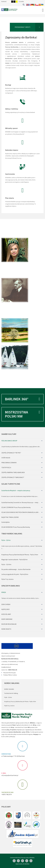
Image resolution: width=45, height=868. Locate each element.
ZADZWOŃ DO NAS (7, 792)
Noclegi (8, 85)
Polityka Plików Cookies (10, 675)
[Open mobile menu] (43, 10)
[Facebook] (14, 861)
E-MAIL (4, 773)
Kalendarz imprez (12, 150)
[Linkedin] (18, 861)
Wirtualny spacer (11, 128)
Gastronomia (10, 174)
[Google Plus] (31, 861)
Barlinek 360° (22, 399)
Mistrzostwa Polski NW (22, 413)
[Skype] (23, 861)
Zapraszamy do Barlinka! (21, 37)
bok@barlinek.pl (6, 667)
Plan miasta (10, 198)
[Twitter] (27, 861)
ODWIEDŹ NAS (6, 754)
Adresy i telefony (12, 109)
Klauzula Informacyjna (10, 673)
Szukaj (24, 5)
